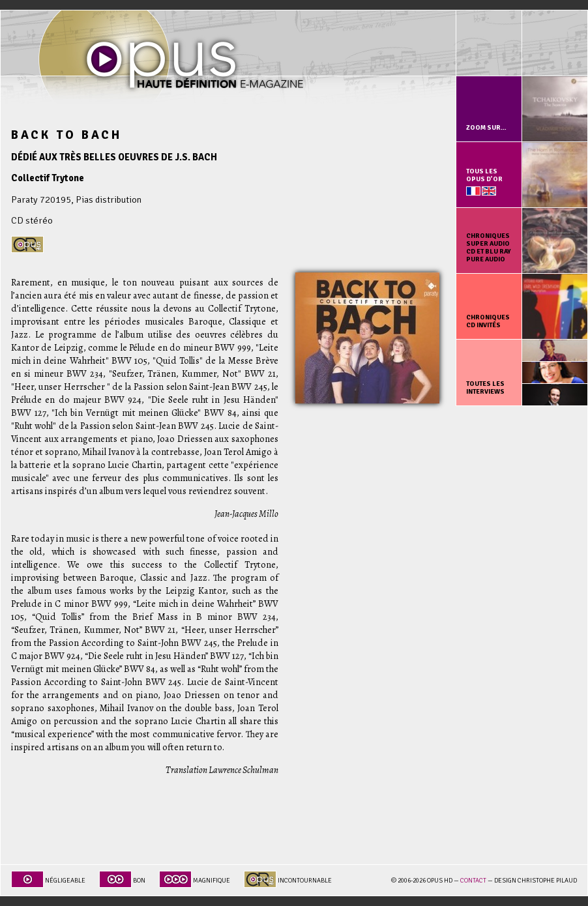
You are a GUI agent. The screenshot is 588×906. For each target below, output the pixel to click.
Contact (473, 881)
